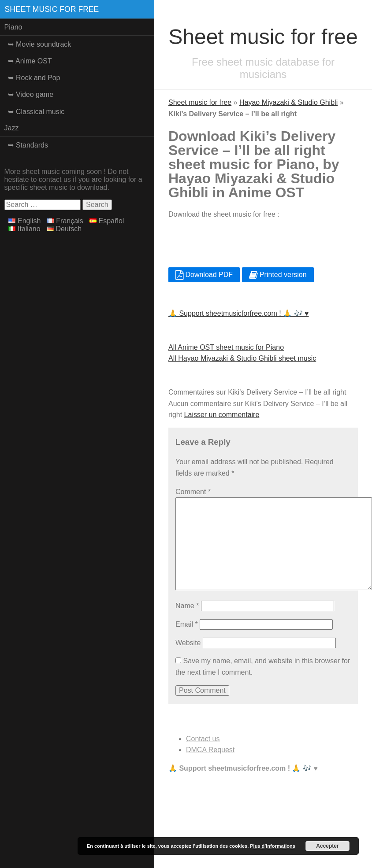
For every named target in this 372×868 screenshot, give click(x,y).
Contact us (203, 739)
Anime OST (34, 61)
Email (187, 624)
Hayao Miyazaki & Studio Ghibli (288, 102)
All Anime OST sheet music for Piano (226, 347)
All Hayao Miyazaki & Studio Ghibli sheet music (242, 358)
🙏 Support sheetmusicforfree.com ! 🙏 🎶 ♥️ (239, 313)
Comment (193, 492)
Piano (13, 27)
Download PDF (204, 275)
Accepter (327, 846)
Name (187, 606)
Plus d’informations (273, 846)
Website (188, 643)
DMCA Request (210, 750)
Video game (35, 94)
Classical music (40, 112)
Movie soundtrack (43, 44)
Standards (32, 145)
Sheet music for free (52, 9)
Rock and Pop (38, 78)
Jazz (12, 128)
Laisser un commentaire (222, 415)
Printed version (278, 275)
